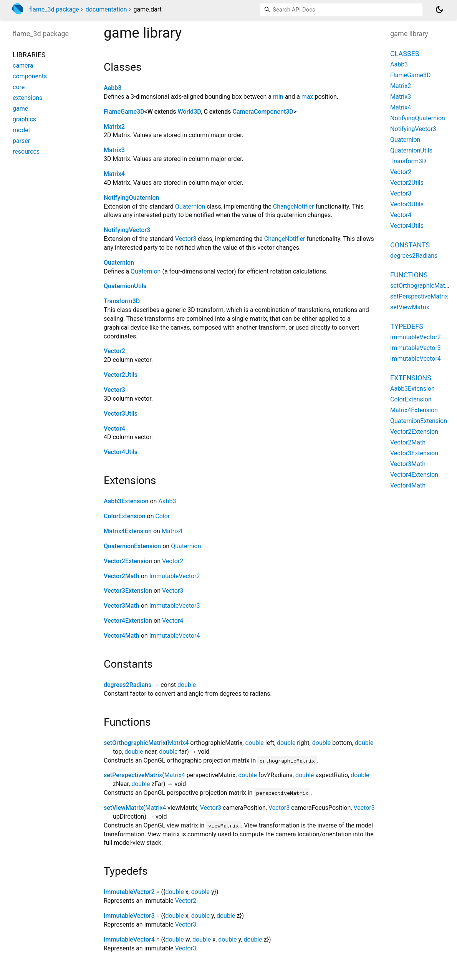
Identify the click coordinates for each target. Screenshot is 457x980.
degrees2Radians (127, 685)
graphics (24, 119)
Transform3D (122, 301)
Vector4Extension (128, 621)
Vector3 (186, 239)
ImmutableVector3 (175, 606)
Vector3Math (122, 606)
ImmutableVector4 (175, 636)
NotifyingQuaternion (131, 198)
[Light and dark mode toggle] (439, 10)
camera (23, 65)
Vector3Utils (121, 414)
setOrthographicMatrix (135, 743)
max (307, 97)
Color (162, 516)
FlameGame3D (124, 112)
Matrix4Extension (128, 531)
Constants (410, 245)
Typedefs (407, 326)
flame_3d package (54, 9)
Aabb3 (113, 88)
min (278, 97)
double (187, 685)
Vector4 (114, 429)
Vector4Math (122, 636)
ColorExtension (125, 516)
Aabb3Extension (126, 501)
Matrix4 (114, 174)
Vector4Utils (121, 452)
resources (26, 152)
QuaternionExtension (132, 546)
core (19, 87)
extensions (27, 98)
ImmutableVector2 (175, 576)
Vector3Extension (128, 591)
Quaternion (190, 206)
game (20, 109)
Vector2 (114, 351)
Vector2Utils (121, 375)
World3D (189, 112)
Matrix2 (114, 127)
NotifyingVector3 (127, 230)
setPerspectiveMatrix (133, 775)
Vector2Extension (128, 561)
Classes (405, 54)
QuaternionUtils (125, 286)
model (21, 130)
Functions (409, 275)
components (30, 76)
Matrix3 (114, 150)
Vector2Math (122, 576)
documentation (106, 9)
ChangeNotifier (294, 206)
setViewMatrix (123, 808)
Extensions (411, 378)
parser (21, 141)
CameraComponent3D (263, 112)
